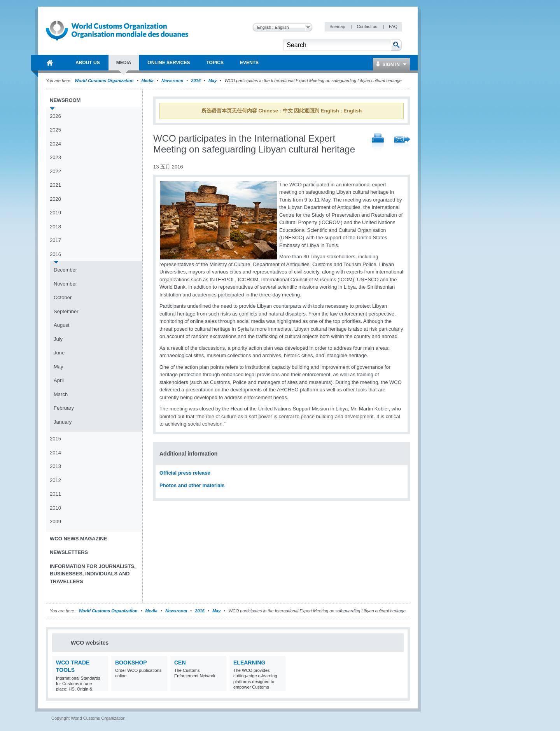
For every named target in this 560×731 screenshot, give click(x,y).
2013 (55, 466)
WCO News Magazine (78, 539)
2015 (55, 439)
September (66, 311)
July (58, 339)
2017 (55, 240)
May (213, 81)
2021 (55, 185)
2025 (55, 130)
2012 (55, 480)
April (59, 380)
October (63, 297)
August (61, 325)
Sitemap (338, 26)
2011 (55, 494)
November (65, 284)
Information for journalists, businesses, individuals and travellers (93, 574)
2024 (55, 144)
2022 (55, 171)
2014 (55, 453)
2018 (55, 227)
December (65, 270)
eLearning (249, 663)
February (64, 408)
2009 (55, 522)
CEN (180, 663)
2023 (55, 157)
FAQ (393, 26)
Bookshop (131, 663)
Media (148, 81)
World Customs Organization (105, 81)
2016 (196, 81)
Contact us (367, 26)
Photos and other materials (192, 485)
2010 (55, 508)
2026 (55, 116)
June (59, 353)
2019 (55, 213)
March (61, 394)
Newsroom (172, 81)
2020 (55, 199)
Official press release (185, 473)
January (63, 422)
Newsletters (69, 552)
